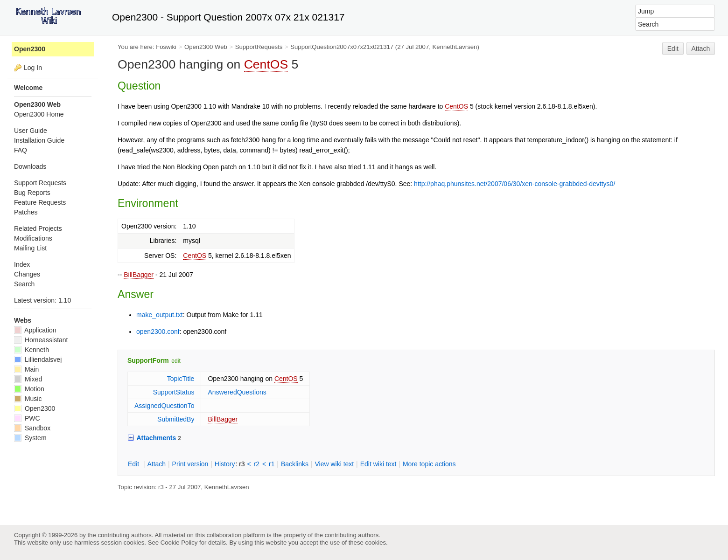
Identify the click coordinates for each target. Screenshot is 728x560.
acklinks (295, 464)
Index (22, 264)
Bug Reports (32, 193)
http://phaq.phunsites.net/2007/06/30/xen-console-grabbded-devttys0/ (514, 184)
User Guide (31, 131)
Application (35, 330)
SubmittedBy (176, 419)
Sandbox (32, 428)
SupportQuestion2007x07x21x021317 (342, 47)
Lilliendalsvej (38, 360)
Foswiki (166, 47)
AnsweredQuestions (237, 392)
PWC (27, 418)
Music (28, 399)
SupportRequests (259, 47)
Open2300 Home (39, 114)
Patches (26, 212)
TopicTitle (181, 379)
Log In (33, 68)
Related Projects (38, 228)
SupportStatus (174, 392)
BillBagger (139, 275)
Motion (29, 389)
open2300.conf (158, 332)
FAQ (21, 150)
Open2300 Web (206, 47)
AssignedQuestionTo (164, 406)
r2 (257, 464)
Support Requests (40, 183)
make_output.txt (160, 315)
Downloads (30, 166)
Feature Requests (40, 202)
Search (24, 284)
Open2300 (30, 49)
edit (176, 361)
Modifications (33, 238)
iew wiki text (334, 464)
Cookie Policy (179, 543)
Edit (673, 48)
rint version (190, 464)
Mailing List (30, 248)
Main (26, 369)
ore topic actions (429, 464)
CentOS (266, 64)
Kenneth (31, 350)
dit (134, 464)
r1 (272, 464)
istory (225, 464)
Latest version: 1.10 (42, 300)
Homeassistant (41, 340)
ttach (156, 464)
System (30, 438)
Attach (701, 48)
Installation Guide (39, 140)
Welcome (28, 88)
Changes (27, 274)
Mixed (28, 379)
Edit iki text (378, 464)
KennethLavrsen (455, 47)
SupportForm (148, 360)
